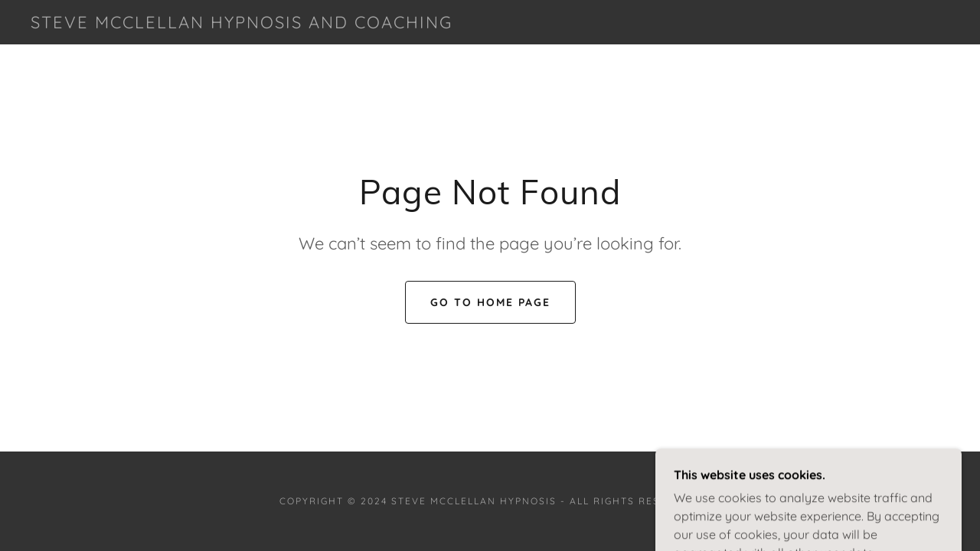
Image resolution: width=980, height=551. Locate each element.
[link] (242, 24)
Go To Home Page (490, 302)
